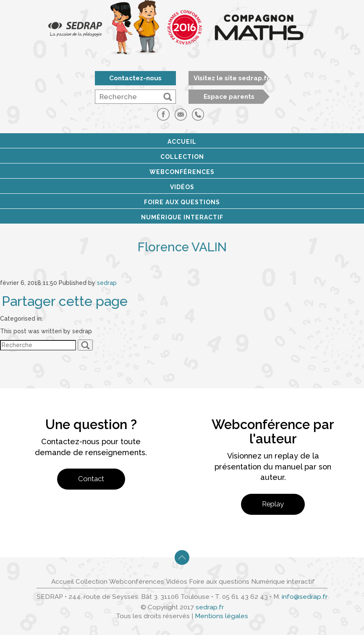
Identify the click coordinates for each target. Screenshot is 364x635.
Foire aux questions (182, 202)
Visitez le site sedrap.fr (232, 78)
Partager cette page (65, 301)
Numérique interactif (182, 217)
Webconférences (182, 172)
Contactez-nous (135, 78)
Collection (182, 157)
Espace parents (229, 97)
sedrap (107, 283)
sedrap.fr (210, 607)
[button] (168, 97)
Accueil (182, 142)
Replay (273, 504)
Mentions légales (221, 616)
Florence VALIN (182, 247)
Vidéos (182, 187)
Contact (91, 479)
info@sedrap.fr (305, 597)
